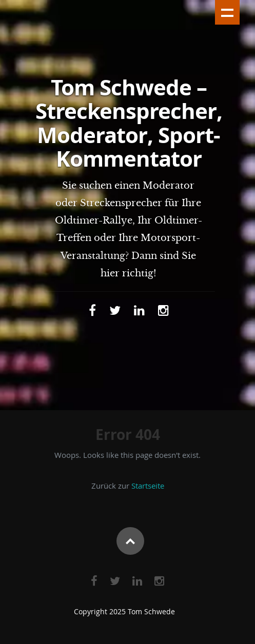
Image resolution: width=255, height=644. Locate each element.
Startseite (148, 486)
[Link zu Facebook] (92, 310)
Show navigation (227, 12)
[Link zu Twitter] (115, 310)
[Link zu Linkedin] (139, 310)
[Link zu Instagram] (163, 310)
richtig (138, 273)
